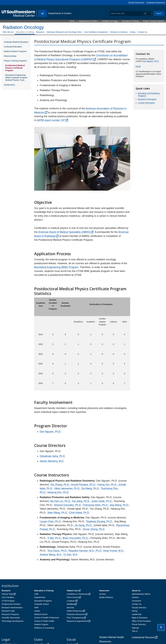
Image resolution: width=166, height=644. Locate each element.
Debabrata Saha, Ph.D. (53, 456)
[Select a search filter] (148, 13)
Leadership (137, 614)
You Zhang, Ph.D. (60, 485)
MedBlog (70, 604)
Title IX (135, 631)
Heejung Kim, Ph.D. (58, 492)
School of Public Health (44, 621)
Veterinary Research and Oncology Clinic (64, 32)
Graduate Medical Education (16, 42)
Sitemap (135, 628)
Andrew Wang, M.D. (51, 555)
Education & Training (130, 21)
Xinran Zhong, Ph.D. (94, 529)
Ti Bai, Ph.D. (54, 538)
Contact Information (146, 103)
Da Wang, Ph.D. (90, 488)
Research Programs (10, 614)
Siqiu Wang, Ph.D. (57, 513)
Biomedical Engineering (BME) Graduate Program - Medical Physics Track (17, 78)
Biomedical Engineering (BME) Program (56, 267)
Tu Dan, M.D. (71, 555)
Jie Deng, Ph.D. (83, 525)
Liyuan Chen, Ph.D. (50, 521)
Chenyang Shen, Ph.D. (95, 505)
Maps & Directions (140, 618)
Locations (71, 601)
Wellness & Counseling (44, 628)
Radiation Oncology (110, 21)
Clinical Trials (7, 594)
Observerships (10, 56)
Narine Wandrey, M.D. (52, 461)
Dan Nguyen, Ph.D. (50, 432)
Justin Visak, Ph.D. (102, 501)
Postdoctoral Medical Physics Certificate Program (15, 68)
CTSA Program (8, 601)
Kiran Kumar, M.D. (114, 551)
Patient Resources (75, 611)
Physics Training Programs (154, 21)
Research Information (147, 99)
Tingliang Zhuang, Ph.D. (99, 521)
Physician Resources (76, 614)
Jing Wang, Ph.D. (119, 505)
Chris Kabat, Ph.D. (79, 513)
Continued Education (13, 47)
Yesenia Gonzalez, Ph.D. (68, 505)
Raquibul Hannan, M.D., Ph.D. (85, 551)
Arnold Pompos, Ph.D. (83, 485)
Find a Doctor (72, 597)
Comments (137, 601)
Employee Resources (156, 2)
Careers (135, 597)
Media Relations (106, 597)
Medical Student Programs (15, 51)
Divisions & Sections (119, 32)
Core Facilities (8, 597)
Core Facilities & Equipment (96, 32)
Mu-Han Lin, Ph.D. (60, 501)
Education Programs (43, 601)
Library (37, 611)
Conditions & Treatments (77, 594)
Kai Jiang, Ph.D (81, 501)
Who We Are (8, 32)
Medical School (41, 614)
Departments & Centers (88, 21)
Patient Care (72, 591)
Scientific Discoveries (11, 618)
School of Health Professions (47, 618)
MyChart (70, 608)
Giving (133, 32)
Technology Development (13, 621)
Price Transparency (75, 618)
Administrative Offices (141, 594)
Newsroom (104, 591)
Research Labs (8, 611)
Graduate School (41, 604)
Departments (40, 597)
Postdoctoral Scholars (11, 604)
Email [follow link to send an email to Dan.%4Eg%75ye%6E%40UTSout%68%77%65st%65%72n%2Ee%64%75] (138, 66)
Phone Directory (139, 624)
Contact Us (142, 32)
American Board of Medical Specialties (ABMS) (64, 232)
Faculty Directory (139, 608)
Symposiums (9, 85)
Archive (103, 594)
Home (72, 21)
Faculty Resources (136, 2)
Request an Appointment (77, 621)
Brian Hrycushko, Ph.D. (75, 538)
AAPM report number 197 (51, 120)
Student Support (41, 624)
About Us (136, 591)
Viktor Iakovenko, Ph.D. (67, 488)
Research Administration (12, 608)
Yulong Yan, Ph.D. (107, 485)
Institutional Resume (143, 637)
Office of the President (141, 621)
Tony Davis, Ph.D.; (58, 551)
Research (40, 32)
